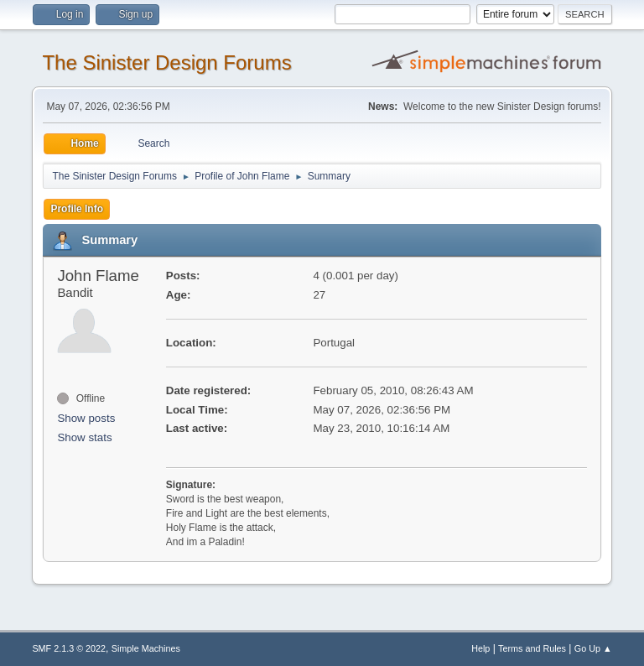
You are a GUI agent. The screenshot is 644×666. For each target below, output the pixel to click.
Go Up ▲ (593, 648)
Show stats (84, 437)
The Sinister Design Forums (166, 62)
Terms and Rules (532, 648)
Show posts (86, 418)
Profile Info (77, 209)
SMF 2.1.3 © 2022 (69, 648)
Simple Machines (146, 648)
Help (480, 648)
